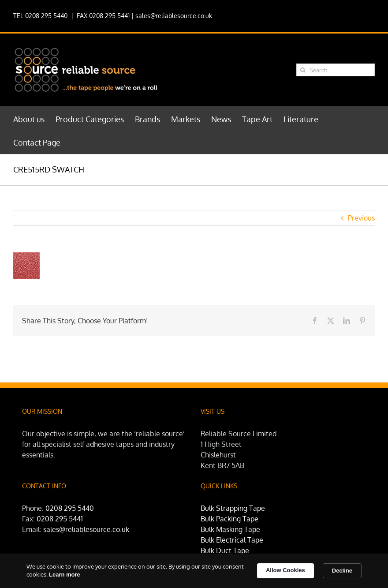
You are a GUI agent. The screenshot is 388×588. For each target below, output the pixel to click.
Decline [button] (342, 571)
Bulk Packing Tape (229, 519)
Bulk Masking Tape (230, 529)
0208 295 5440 (70, 508)
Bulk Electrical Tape (232, 540)
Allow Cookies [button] (285, 570)
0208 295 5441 (60, 519)
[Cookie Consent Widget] (194, 571)
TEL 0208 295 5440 (40, 16)
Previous (361, 218)
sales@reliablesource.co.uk (174, 16)
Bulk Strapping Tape (233, 508)
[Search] (303, 70)
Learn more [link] (65, 575)
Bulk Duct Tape (225, 551)
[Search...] (336, 70)
